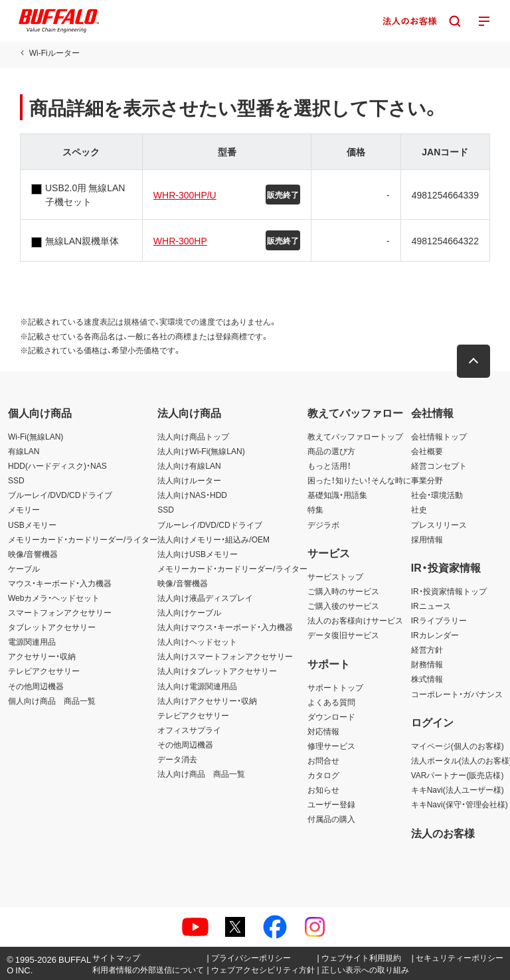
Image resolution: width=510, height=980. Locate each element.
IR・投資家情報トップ (449, 591)
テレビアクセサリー (44, 671)
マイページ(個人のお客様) (458, 746)
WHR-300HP (180, 240)
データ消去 (177, 759)
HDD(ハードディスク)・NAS (57, 465)
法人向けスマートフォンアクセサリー (225, 656)
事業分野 (427, 480)
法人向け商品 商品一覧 (201, 774)
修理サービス (331, 746)
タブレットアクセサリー (52, 627)
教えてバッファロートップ (355, 436)
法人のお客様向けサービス (355, 620)
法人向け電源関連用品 (197, 686)
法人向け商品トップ (193, 436)
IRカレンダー (435, 635)
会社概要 (427, 451)
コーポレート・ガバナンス (457, 694)
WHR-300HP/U (185, 195)
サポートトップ (335, 687)
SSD (16, 480)
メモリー (24, 509)
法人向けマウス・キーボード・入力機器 (225, 627)
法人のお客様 (443, 833)
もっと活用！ (329, 465)
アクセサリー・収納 (42, 656)
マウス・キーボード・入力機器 (60, 583)
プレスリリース (439, 525)
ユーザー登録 (331, 804)
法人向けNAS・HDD (192, 495)
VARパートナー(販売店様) (458, 775)
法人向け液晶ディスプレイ (205, 598)
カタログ (323, 775)
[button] (473, 361)
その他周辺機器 (36, 686)
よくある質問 (331, 702)
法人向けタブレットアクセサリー (217, 671)
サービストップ (335, 576)
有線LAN (24, 451)
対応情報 (323, 731)
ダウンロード (331, 716)
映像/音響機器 (33, 554)
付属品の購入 (331, 819)
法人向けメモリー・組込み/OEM (213, 539)
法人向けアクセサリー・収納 (207, 700)
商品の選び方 (331, 451)
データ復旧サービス (343, 635)
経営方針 (427, 649)
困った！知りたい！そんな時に (359, 480)
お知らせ (323, 789)
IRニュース (431, 606)
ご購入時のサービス (343, 591)
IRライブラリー (439, 620)
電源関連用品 (32, 641)
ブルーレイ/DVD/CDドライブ (60, 495)
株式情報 (427, 679)
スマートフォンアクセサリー (60, 612)
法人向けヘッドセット (197, 641)
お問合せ (323, 760)
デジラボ (323, 525)
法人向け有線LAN (189, 465)
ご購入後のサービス (343, 606)
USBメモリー (32, 525)
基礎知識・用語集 (337, 495)
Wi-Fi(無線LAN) (36, 436)
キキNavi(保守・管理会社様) (460, 804)
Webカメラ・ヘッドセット (54, 598)
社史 (419, 509)
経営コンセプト (439, 465)
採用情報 (427, 539)
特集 (315, 509)
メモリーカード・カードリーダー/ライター (83, 539)
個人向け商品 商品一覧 (52, 700)
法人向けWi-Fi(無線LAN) (201, 451)
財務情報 (427, 664)
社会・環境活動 (437, 495)
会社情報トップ (439, 436)
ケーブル (24, 568)
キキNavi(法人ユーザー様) (458, 789)
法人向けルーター (189, 480)
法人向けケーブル (189, 612)
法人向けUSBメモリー (198, 554)
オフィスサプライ (189, 730)
